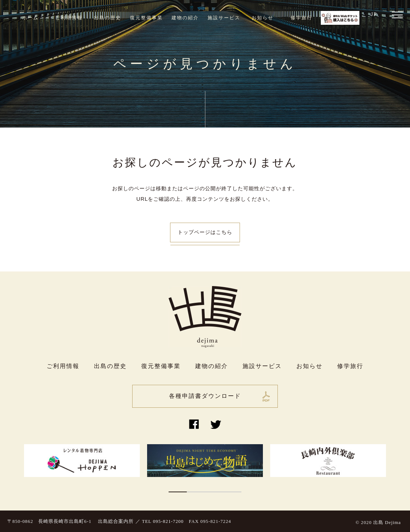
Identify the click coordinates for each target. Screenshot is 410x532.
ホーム (30, 18)
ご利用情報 (69, 18)
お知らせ (263, 18)
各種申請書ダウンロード (205, 396)
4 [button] (232, 492)
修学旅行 (301, 18)
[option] (82, 460)
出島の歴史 (108, 18)
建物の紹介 (185, 18)
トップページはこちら (205, 232)
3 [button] (214, 492)
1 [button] (178, 492)
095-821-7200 (168, 521)
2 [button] (196, 492)
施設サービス (224, 18)
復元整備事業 (146, 18)
